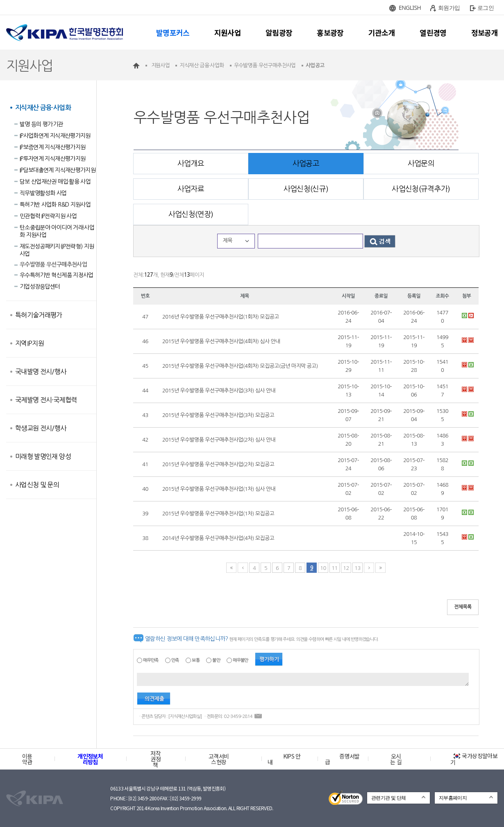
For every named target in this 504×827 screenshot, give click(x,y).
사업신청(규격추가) (421, 189)
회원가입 (449, 8)
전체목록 (463, 607)
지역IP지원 (30, 343)
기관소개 (382, 32)
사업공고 (306, 164)
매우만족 (151, 660)
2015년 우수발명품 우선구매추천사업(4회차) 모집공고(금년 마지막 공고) (240, 366)
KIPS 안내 (284, 759)
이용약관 (27, 759)
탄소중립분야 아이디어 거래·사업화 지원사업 (57, 231)
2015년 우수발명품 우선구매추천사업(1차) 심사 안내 (219, 489)
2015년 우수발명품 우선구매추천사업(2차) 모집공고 (218, 464)
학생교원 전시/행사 (41, 428)
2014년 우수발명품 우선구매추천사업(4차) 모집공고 (218, 538)
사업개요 (191, 164)
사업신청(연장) (191, 214)
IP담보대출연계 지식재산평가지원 (58, 170)
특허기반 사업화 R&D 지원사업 (55, 205)
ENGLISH (410, 8)
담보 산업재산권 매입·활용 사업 (55, 182)
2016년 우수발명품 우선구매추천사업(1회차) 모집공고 (221, 317)
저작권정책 (156, 759)
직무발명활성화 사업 (43, 193)
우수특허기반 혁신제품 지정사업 (57, 275)
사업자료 (191, 189)
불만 (216, 660)
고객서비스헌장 (219, 759)
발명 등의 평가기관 (41, 124)
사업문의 (421, 164)
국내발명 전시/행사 (41, 371)
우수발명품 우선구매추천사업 (53, 264)
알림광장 (279, 32)
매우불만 (240, 660)
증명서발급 (342, 759)
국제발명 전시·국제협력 (46, 400)
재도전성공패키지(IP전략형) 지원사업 (57, 250)
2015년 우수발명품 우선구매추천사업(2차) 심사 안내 (219, 440)
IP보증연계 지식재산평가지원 (52, 147)
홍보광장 (330, 32)
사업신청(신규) (306, 189)
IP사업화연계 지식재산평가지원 (55, 136)
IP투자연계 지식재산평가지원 (52, 159)
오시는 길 (396, 759)
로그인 (486, 8)
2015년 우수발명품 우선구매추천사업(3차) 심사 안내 (219, 391)
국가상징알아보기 (474, 759)
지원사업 (228, 32)
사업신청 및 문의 (37, 485)
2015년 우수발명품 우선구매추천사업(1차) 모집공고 (218, 514)
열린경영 (433, 32)
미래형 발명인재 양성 (43, 456)
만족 (175, 660)
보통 (196, 660)
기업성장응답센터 (40, 287)
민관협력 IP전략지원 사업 (48, 216)
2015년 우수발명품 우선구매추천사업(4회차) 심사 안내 (221, 341)
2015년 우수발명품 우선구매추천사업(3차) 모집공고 (218, 415)
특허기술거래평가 (39, 315)
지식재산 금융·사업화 (43, 108)
